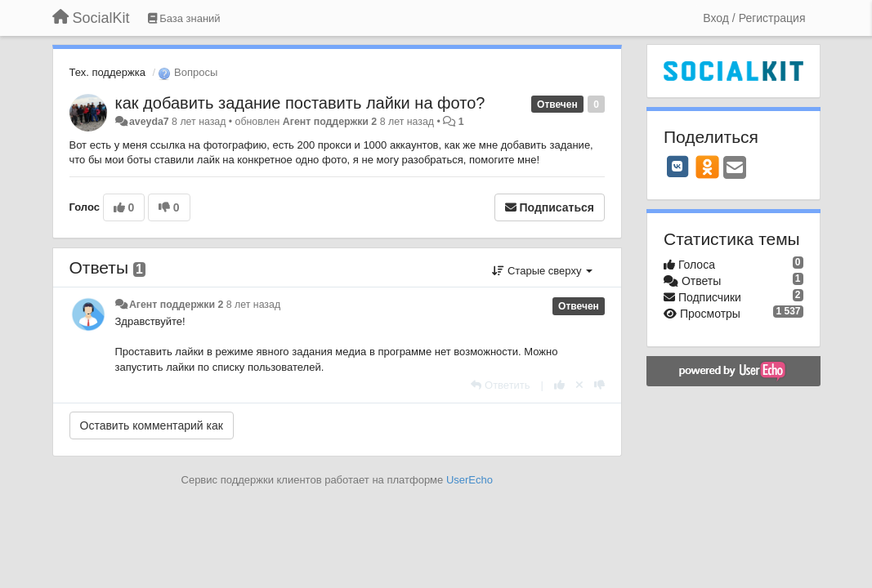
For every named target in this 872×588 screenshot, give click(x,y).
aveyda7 (149, 122)
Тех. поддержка (107, 72)
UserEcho (470, 480)
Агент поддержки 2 (330, 122)
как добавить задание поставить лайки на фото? (300, 103)
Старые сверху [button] (542, 271)
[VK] (677, 167)
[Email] (735, 169)
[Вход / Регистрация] (754, 18)
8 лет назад (253, 305)
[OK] (707, 167)
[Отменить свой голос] (579, 385)
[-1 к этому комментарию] (599, 385)
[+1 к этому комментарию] (559, 385)
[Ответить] (500, 385)
